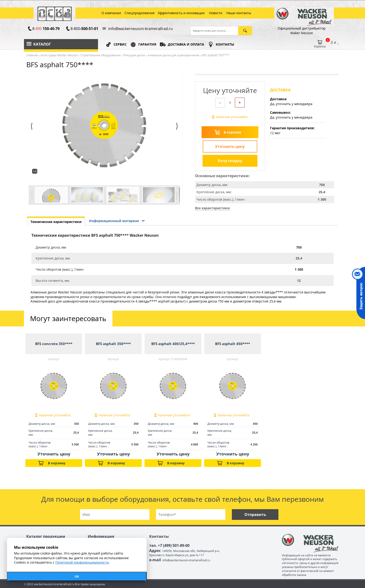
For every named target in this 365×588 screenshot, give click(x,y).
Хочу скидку (230, 161)
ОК (77, 576)
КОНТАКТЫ (225, 44)
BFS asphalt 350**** (113, 344)
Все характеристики (212, 208)
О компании (111, 13)
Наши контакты (239, 13)
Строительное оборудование (100, 55)
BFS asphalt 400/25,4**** (173, 344)
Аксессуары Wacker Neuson (59, 55)
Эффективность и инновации (181, 13)
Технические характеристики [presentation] (56, 222)
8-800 (84, 29)
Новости (216, 13)
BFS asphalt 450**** (233, 344)
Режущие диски (134, 55)
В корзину (232, 132)
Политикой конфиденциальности (82, 562)
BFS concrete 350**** (54, 344)
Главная (32, 55)
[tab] (56, 221)
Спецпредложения (140, 13)
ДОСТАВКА (186, 44)
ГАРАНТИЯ (147, 44)
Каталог (42, 44)
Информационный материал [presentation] (114, 221)
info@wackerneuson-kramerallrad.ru (140, 29)
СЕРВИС (120, 44)
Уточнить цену (230, 146)
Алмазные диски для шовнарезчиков (174, 55)
